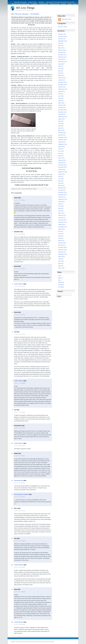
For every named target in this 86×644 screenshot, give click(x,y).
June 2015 (61, 124)
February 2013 (62, 188)
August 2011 (61, 229)
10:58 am (24, 383)
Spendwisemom (19, 480)
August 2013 (61, 174)
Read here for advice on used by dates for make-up (27, 145)
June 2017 (61, 69)
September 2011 (63, 227)
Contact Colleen (32, 2)
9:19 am (23, 428)
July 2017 (61, 66)
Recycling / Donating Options (45, 6)
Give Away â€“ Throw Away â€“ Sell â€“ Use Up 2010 (60, 2)
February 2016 (62, 105)
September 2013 (63, 172)
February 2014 (62, 160)
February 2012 (62, 215)
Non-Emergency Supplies (21, 494)
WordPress (61, 282)
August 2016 (61, 91)
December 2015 (62, 110)
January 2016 (62, 107)
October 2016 (62, 87)
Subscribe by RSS (66, 19)
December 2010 (62, 247)
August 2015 (61, 119)
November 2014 (62, 140)
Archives (63, 4)
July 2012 (61, 204)
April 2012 (61, 211)
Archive (72, 6)
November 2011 (62, 222)
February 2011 (62, 243)
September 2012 (63, 199)
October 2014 (62, 142)
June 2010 (61, 261)
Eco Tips (66, 6)
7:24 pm (23, 269)
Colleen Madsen (19, 284)
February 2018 (62, 50)
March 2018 (61, 48)
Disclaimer (41, 2)
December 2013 (62, 165)
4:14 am (23, 511)
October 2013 (62, 169)
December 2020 (62, 36)
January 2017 (62, 80)
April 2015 (61, 128)
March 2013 (61, 185)
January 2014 (62, 163)
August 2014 (61, 147)
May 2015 (61, 126)
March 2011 (61, 241)
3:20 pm (23, 456)
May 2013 (61, 181)
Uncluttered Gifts (44, 4)
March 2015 (61, 130)
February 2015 (62, 133)
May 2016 (61, 98)
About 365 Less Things (20, 2)
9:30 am (23, 624)
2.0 (60, 278)
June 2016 (61, 96)
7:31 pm (23, 315)
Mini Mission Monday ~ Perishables (25, 14)
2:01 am (23, 497)
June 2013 (61, 179)
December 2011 (62, 220)
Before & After (58, 6)
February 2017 (62, 78)
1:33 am (23, 483)
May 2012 (61, 208)
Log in (60, 276)
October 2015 (62, 114)
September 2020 (63, 41)
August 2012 (61, 201)
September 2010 (63, 254)
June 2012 (61, 206)
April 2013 (61, 183)
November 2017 (62, 57)
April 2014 (61, 156)
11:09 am (24, 541)
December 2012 (62, 192)
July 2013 (61, 176)
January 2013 (62, 190)
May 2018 (61, 46)
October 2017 (62, 59)
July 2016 (61, 94)
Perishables (34, 4)
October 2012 (62, 197)
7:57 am (23, 334)
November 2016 (62, 85)
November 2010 (62, 250)
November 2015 (62, 112)
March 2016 (61, 103)
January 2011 (62, 245)
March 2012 (61, 213)
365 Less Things (25, 8)
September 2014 (63, 144)
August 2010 (61, 257)
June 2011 (61, 234)
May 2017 (61, 71)
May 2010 (61, 263)
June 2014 (61, 151)
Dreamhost (61, 285)
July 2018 (61, 43)
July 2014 (61, 149)
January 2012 (62, 218)
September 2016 (63, 89)
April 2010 (61, 266)
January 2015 (62, 135)
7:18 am (23, 286)
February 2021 (62, 34)
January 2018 (62, 52)
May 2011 (61, 236)
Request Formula (55, 4)
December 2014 (62, 137)
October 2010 (62, 252)
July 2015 (61, 121)
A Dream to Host (41, 642)
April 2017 (61, 73)
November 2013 (62, 167)
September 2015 (63, 117)
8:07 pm (23, 567)
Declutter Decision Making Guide (21, 4)
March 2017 (61, 75)
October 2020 (62, 39)
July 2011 (61, 231)
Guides (70, 4)
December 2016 (62, 82)
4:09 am (23, 234)
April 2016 (61, 101)
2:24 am (23, 200)
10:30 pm (24, 592)
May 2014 (61, 153)
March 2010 (61, 268)
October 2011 (62, 224)
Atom (60, 280)
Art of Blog (61, 287)
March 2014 (61, 158)
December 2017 (62, 55)
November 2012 (62, 195)
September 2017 (63, 62)
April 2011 (61, 238)
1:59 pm (23, 412)
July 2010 (61, 259)
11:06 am (24, 446)
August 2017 (61, 64)
